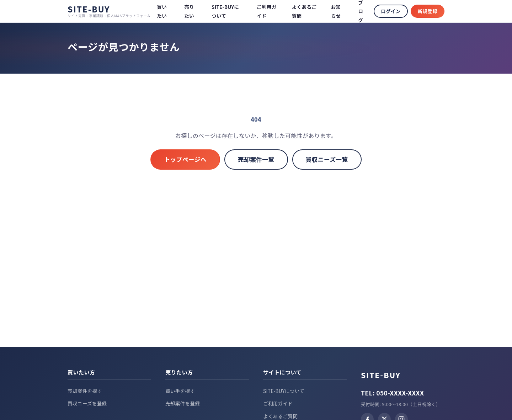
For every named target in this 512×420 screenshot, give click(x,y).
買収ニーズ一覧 (327, 159)
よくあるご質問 (280, 416)
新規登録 (428, 11)
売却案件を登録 (183, 403)
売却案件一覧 (256, 159)
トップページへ (185, 159)
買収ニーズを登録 (87, 403)
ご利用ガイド (278, 403)
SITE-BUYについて (284, 391)
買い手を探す (180, 391)
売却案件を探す (85, 391)
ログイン (391, 11)
